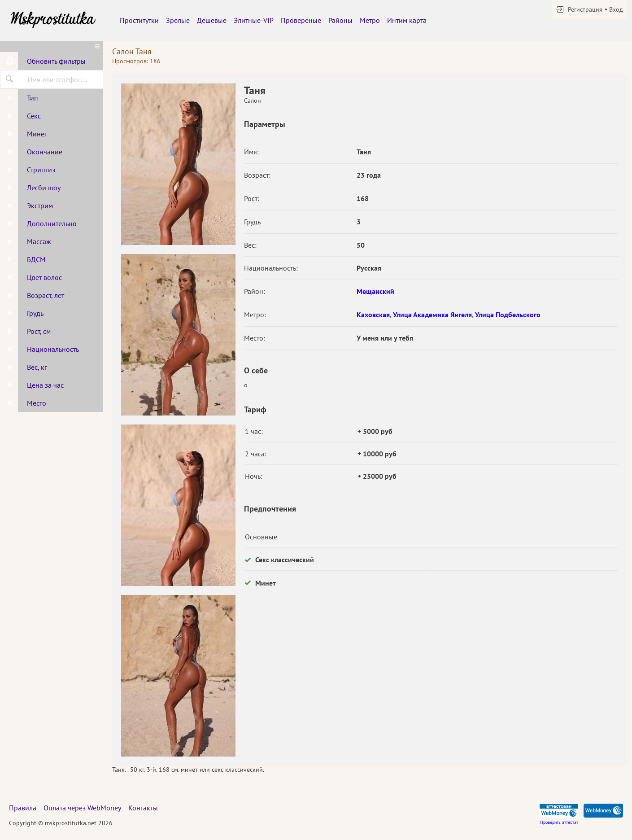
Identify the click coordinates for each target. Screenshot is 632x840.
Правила (23, 808)
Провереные (301, 20)
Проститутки (139, 20)
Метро (370, 20)
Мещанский (375, 291)
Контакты (143, 808)
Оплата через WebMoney (82, 808)
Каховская (373, 315)
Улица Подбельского (508, 315)
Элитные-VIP (254, 20)
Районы (340, 20)
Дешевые (212, 20)
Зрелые (178, 20)
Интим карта (407, 20)
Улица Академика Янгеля (432, 315)
